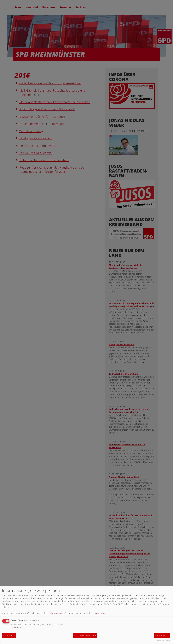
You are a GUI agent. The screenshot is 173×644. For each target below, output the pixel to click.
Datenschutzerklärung (54, 613)
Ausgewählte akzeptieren (85, 636)
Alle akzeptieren (162, 636)
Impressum (99, 613)
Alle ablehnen (9, 636)
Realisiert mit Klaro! (163, 641)
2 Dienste (16, 627)
